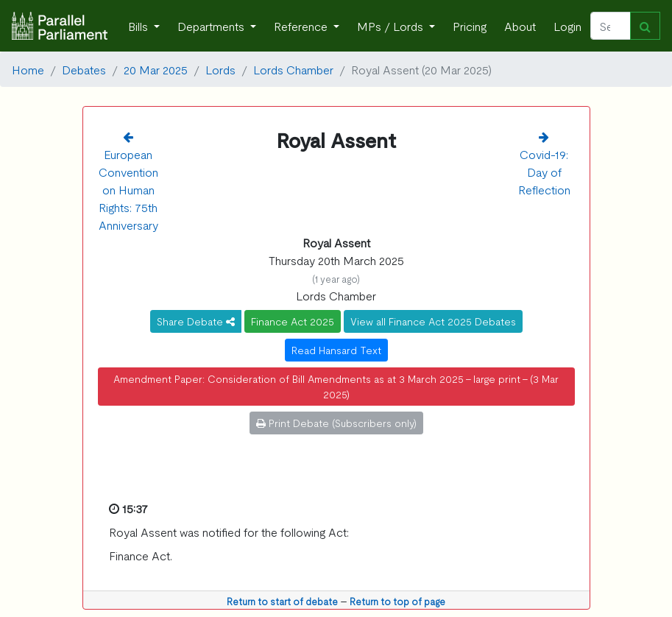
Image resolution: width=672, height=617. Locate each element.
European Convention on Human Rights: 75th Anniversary (128, 189)
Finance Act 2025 (293, 321)
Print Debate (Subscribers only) (336, 423)
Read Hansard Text (336, 350)
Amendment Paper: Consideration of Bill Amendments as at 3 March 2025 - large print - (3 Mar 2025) (336, 386)
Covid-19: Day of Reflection (544, 172)
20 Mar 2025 (156, 69)
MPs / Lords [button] (392, 26)
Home (28, 69)
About (520, 26)
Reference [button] (302, 26)
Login (567, 26)
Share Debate (196, 321)
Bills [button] (139, 26)
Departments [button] (212, 26)
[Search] (611, 26)
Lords (220, 69)
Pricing (470, 26)
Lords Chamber (293, 69)
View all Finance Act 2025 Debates (433, 321)
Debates (84, 69)
